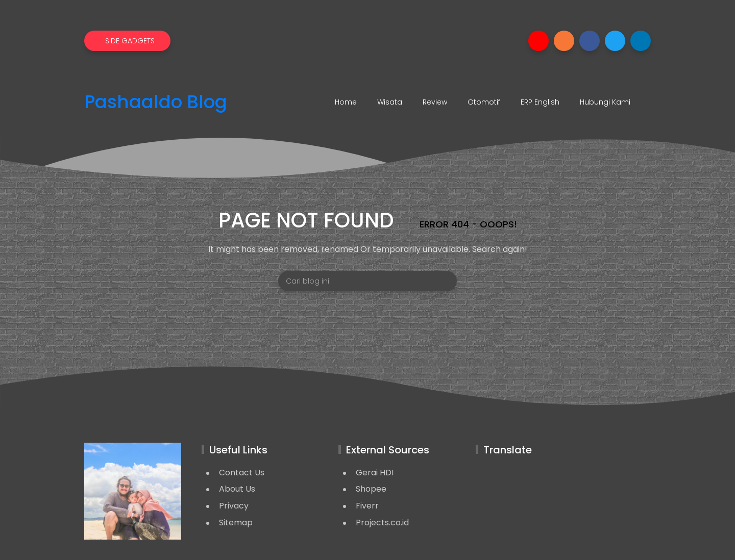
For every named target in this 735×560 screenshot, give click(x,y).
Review (435, 102)
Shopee (371, 489)
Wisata (390, 102)
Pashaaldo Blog (156, 102)
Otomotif (484, 102)
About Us (237, 489)
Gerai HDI (375, 473)
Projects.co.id (382, 523)
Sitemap (236, 523)
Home (346, 102)
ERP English (540, 102)
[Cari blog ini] (367, 281)
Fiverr (367, 506)
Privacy (234, 506)
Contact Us (242, 473)
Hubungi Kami (605, 102)
